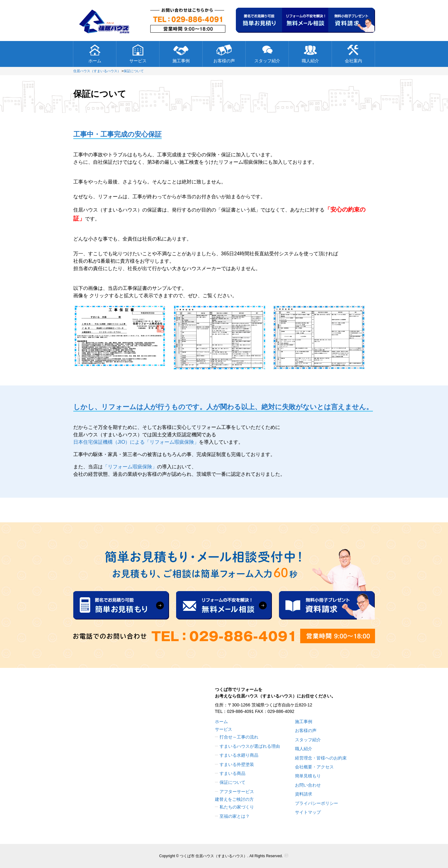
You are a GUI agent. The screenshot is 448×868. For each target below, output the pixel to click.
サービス (138, 53)
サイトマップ (308, 812)
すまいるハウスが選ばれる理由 (250, 746)
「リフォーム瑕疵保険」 (130, 467)
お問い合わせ (308, 785)
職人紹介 (310, 53)
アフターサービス (237, 792)
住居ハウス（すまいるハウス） (97, 71)
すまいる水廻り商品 (239, 755)
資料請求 (304, 794)
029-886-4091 (240, 711)
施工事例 (181, 53)
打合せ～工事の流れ (239, 737)
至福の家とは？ (235, 816)
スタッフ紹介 (267, 53)
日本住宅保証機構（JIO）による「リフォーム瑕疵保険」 (136, 442)
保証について (134, 71)
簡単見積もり (308, 776)
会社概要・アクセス (314, 767)
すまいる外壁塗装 (237, 764)
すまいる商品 (232, 773)
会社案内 (353, 53)
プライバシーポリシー (317, 803)
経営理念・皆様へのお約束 (321, 758)
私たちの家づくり (237, 807)
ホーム (95, 53)
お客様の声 (224, 53)
